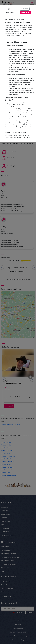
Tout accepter (25, 12)
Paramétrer (25, 9)
